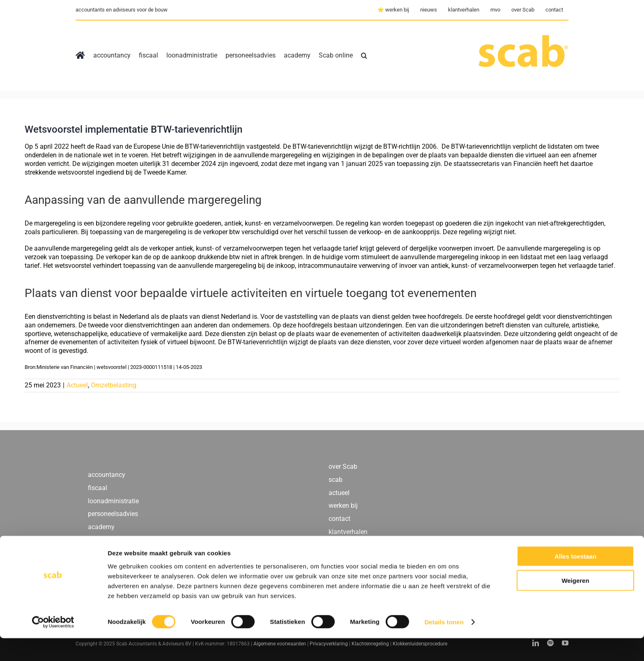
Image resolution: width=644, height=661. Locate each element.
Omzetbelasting (114, 385)
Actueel (77, 385)
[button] (364, 55)
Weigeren (575, 603)
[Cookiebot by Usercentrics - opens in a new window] (53, 645)
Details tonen (444, 645)
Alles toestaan (575, 579)
